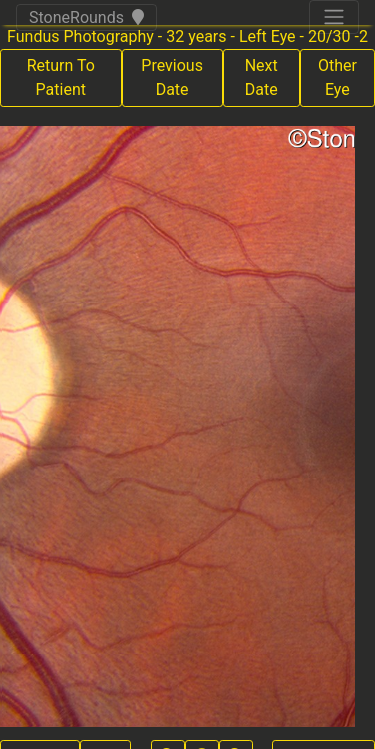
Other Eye (337, 77)
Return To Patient (61, 77)
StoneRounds (86, 17)
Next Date (261, 77)
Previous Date (172, 77)
